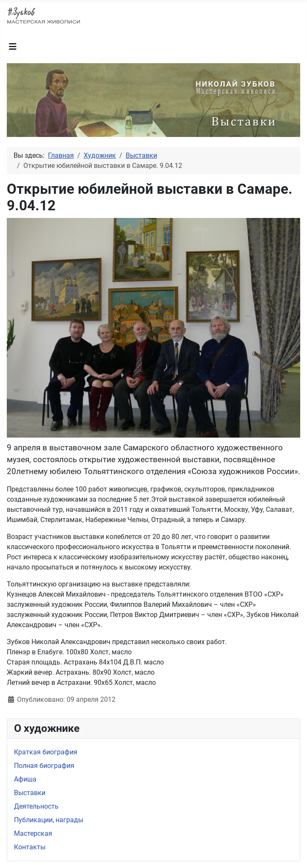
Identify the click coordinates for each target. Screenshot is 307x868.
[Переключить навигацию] (13, 47)
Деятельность (36, 806)
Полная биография (44, 766)
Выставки (30, 793)
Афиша (25, 779)
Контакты (30, 847)
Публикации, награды (49, 820)
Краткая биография (46, 752)
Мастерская (33, 833)
